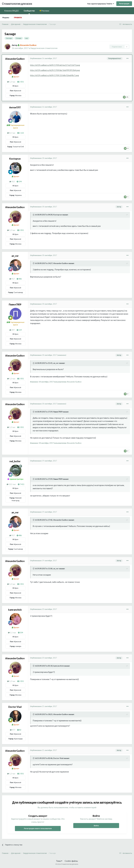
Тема (59, 861)
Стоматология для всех (17, 4)
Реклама (45, 11)
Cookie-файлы (71, 861)
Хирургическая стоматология (44, 48)
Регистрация (124, 4)
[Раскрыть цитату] (34, 215)
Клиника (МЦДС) (12, 11)
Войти (96, 826)
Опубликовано (44, 58)
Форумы (6, 17)
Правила (18, 17)
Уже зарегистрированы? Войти (101, 4)
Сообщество (29, 12)
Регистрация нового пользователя (38, 828)
